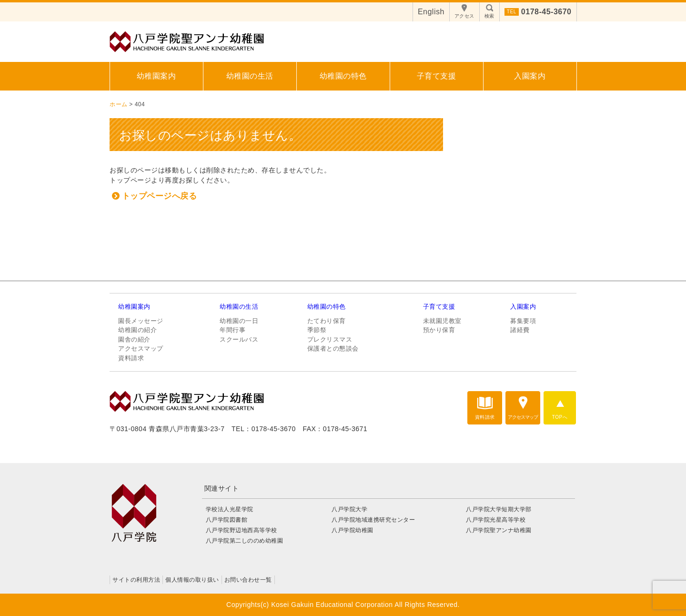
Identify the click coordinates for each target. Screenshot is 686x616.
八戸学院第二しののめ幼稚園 (245, 541)
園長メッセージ (141, 321)
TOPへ (560, 417)
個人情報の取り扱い (192, 580)
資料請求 (131, 358)
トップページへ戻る (160, 196)
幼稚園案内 (156, 76)
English (431, 12)
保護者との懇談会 (333, 348)
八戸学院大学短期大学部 (499, 509)
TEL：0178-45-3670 (264, 429)
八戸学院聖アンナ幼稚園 (499, 530)
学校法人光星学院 (230, 509)
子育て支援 (437, 76)
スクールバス (239, 339)
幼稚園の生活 (250, 76)
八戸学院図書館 (227, 520)
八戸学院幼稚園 (353, 530)
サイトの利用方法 (136, 580)
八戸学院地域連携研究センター (373, 520)
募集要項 (523, 321)
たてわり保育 (327, 321)
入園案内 (530, 76)
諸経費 (520, 330)
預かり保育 (439, 330)
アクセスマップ (141, 348)
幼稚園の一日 (239, 321)
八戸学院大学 (349, 509)
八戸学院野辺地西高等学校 (245, 530)
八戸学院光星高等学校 (496, 520)
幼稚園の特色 (343, 76)
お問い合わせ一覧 (248, 580)
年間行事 (232, 330)
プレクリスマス (330, 339)
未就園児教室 (442, 321)
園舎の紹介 (134, 339)
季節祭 (317, 330)
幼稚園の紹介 (137, 330)
